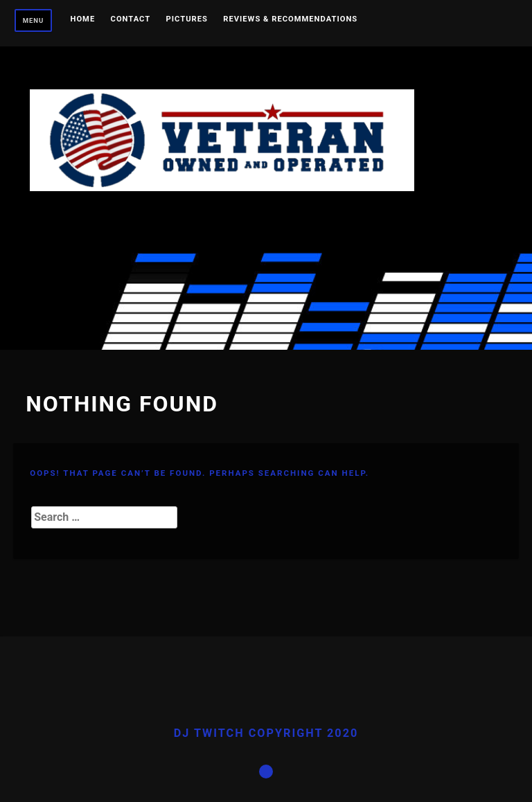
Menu (34, 20)
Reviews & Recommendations (290, 19)
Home (83, 19)
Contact (131, 19)
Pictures (187, 19)
